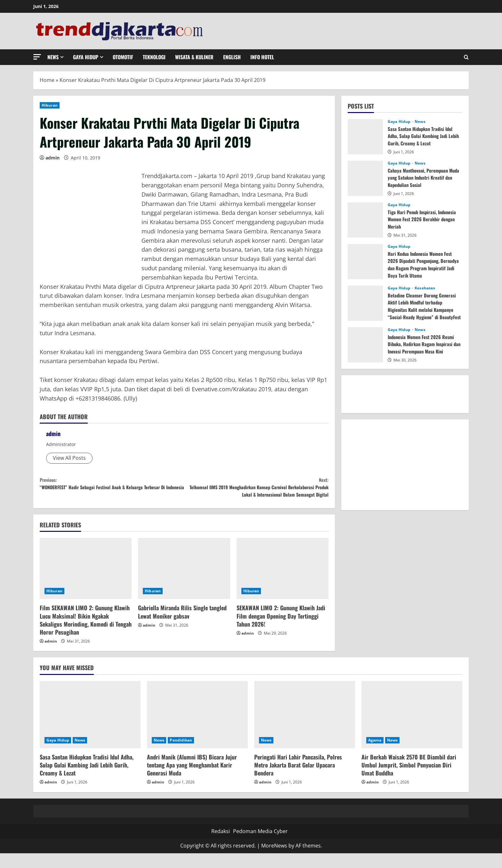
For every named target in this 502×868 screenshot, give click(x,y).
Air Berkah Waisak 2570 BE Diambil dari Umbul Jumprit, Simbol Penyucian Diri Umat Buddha (409, 780)
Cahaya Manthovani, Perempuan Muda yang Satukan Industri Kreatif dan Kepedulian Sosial (424, 178)
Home (47, 80)
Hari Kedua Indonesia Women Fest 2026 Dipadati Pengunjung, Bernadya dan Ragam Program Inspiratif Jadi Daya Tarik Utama (423, 264)
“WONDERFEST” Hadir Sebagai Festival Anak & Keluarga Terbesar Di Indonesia (112, 490)
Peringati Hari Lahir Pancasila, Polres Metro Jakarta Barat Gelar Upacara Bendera (298, 780)
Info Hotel (262, 57)
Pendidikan (181, 755)
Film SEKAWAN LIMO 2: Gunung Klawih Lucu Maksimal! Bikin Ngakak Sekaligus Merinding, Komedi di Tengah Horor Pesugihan (86, 635)
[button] (37, 57)
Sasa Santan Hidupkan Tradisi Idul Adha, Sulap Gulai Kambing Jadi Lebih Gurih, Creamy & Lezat (422, 136)
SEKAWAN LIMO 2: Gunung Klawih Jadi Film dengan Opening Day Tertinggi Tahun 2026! (281, 631)
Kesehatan (425, 288)
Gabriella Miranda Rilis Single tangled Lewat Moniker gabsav (182, 627)
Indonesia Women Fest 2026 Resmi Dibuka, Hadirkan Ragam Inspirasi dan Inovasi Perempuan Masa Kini (424, 344)
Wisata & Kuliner (194, 57)
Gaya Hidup (86, 57)
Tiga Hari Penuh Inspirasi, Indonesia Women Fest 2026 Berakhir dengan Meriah (425, 219)
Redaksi (221, 846)
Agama (375, 755)
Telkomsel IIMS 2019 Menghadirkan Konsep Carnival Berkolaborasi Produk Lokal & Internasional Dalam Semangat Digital (256, 495)
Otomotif (123, 57)
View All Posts (69, 458)
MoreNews (274, 861)
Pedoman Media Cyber (260, 846)
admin (53, 158)
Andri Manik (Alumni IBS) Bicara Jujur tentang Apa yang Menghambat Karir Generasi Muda (192, 780)
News (53, 57)
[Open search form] (466, 57)
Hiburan (50, 105)
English (232, 57)
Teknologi (154, 57)
